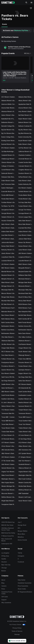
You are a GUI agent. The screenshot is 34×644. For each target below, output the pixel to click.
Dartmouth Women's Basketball (9, 173)
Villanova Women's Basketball (26, 468)
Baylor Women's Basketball (26, 119)
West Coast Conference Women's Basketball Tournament (26, 479)
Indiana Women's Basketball (26, 232)
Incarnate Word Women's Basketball (26, 228)
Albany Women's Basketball (26, 101)
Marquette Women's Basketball (26, 268)
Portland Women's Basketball (9, 359)
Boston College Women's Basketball (9, 137)
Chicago (4, 568)
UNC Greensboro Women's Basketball (26, 450)
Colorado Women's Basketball (26, 166)
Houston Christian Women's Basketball (9, 221)
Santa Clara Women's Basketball (26, 381)
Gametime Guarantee (25, 583)
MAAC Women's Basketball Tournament (26, 264)
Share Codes (22, 589)
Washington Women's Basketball (9, 479)
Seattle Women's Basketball (9, 384)
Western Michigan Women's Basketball (9, 486)
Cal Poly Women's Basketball (26, 148)
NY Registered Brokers (25, 592)
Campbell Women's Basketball (9, 155)
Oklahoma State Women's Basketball (9, 341)
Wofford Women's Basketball (9, 497)
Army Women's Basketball (26, 111)
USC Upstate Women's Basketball (26, 453)
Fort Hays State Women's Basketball (26, 202)
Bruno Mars (21, 534)
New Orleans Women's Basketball (9, 315)
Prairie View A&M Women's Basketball (26, 359)
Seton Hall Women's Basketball (9, 388)
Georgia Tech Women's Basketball (26, 210)
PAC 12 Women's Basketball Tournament (9, 352)
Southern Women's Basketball (26, 399)
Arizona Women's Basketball (26, 108)
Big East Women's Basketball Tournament (9, 130)
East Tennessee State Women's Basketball (9, 184)
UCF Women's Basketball (9, 443)
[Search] (26, 3)
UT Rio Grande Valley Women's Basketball (9, 461)
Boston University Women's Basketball (26, 137)
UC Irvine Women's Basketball (26, 435)
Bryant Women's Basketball (26, 141)
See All (28, 53)
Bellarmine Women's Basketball (9, 122)
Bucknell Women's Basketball (9, 144)
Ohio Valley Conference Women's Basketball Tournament (26, 337)
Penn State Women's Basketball (9, 355)
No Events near (17, 31)
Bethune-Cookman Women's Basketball (26, 126)
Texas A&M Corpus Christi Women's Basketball (26, 417)
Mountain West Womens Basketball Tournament (9, 301)
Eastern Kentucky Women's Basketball (26, 184)
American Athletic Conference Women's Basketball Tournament (9, 104)
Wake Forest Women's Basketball (9, 475)
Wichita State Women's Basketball (26, 486)
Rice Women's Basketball (9, 373)
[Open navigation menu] (31, 3)
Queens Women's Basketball (9, 370)
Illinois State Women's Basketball (26, 224)
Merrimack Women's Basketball (26, 279)
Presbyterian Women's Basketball (9, 362)
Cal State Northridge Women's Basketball (9, 151)
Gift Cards (5, 597)
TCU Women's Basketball (9, 410)
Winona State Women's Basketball (9, 490)
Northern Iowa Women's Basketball (9, 330)
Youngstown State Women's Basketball (9, 504)
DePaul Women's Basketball (26, 177)
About (3, 580)
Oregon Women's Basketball (26, 348)
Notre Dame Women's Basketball (26, 333)
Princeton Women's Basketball (26, 362)
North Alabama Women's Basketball (9, 319)
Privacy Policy (17, 628)
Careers (4, 586)
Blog (3, 583)
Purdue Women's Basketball (26, 366)
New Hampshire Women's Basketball (26, 312)
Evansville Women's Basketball (9, 191)
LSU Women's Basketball (9, 264)
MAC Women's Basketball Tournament (9, 268)
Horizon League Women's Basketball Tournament (26, 217)
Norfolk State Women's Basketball (26, 315)
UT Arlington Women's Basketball (26, 457)
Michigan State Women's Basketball (26, 282)
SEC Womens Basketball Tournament (26, 384)
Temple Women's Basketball (26, 410)
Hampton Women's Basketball (9, 217)
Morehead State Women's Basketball (26, 293)
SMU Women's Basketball (9, 392)
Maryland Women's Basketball (9, 275)
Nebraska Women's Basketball (9, 312)
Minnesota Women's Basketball (26, 286)
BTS (19, 528)
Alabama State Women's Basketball (26, 97)
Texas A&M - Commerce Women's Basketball (9, 417)
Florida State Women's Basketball (9, 199)
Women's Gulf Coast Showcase (26, 497)
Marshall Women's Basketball (9, 272)
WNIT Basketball (23, 493)
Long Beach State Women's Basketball (9, 257)
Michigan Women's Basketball (9, 286)
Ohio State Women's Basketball (9, 337)
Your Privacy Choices (15, 625)
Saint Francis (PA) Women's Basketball (9, 377)
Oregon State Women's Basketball (9, 348)
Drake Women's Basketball (9, 181)
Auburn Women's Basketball (9, 115)
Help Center (22, 580)
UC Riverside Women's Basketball (9, 439)
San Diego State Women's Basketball (26, 377)
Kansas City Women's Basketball (26, 242)
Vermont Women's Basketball (9, 468)
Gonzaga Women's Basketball (26, 213)
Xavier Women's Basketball (26, 501)
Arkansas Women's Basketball (9, 111)
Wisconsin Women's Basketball (9, 493)
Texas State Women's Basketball (9, 424)
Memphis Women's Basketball (9, 279)
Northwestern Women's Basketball (9, 333)
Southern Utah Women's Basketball (9, 399)
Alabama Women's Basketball (9, 101)
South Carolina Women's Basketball (26, 392)
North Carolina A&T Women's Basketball (26, 319)
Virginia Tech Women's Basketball (9, 472)
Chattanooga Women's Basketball (9, 159)
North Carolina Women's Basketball (9, 322)
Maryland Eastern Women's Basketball (26, 272)
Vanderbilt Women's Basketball (26, 464)
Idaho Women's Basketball (9, 224)
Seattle (4, 559)
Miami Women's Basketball (9, 282)
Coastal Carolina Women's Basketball (26, 162)
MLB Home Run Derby (8, 533)
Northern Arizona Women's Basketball (26, 326)
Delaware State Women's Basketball (9, 177)
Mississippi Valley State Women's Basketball (26, 290)
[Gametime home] (9, 3)
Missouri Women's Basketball (9, 293)
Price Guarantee (23, 586)
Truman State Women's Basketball (9, 432)
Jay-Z (20, 522)
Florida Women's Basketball (26, 199)
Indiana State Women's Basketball (9, 232)
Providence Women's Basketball (9, 366)
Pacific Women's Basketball (26, 352)
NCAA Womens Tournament (26, 308)
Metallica (21, 537)
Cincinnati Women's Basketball (26, 159)
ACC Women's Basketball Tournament (9, 97)
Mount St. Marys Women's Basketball (26, 297)
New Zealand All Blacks (7, 540)
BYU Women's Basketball (9, 148)
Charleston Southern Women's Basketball (26, 155)
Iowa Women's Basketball (26, 235)
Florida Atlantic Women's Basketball (26, 195)
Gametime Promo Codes (7, 593)
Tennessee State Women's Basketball (9, 413)
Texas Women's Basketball (9, 428)
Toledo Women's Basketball (26, 428)
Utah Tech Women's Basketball (26, 461)
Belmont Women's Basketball (26, 122)
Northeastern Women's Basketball (9, 326)
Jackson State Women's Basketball (26, 239)
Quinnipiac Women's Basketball (26, 370)
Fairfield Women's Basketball (26, 191)
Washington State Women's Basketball (26, 475)
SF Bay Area (5, 556)
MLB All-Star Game (7, 525)
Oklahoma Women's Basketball (26, 341)
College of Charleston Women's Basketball (9, 166)
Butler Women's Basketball (26, 144)
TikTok (20, 553)
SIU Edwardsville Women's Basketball (26, 388)
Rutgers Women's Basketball (26, 373)
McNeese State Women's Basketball (26, 275)
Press (3, 589)
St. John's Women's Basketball (9, 402)
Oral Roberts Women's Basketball (26, 344)
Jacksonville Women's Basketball (9, 242)
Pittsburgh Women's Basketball (26, 355)
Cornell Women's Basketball (9, 170)
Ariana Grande (22, 540)
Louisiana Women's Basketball (9, 261)
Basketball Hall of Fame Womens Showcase (9, 119)
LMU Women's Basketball (26, 253)
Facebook (21, 562)
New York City (6, 565)
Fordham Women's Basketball (9, 202)
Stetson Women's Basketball (9, 406)
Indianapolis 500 (7, 544)
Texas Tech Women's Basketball (26, 424)
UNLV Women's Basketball (9, 453)
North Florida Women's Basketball (26, 322)
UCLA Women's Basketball (26, 443)
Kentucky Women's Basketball (9, 250)
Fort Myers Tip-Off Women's (9, 206)
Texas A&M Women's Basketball (9, 421)
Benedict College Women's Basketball (9, 126)
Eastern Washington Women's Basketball (9, 188)
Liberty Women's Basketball (9, 253)
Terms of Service (17, 631)
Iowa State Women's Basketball (9, 235)
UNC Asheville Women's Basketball (9, 450)
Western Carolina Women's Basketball (26, 483)
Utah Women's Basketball (9, 464)
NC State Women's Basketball (9, 304)
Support (4, 600)
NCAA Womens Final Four (9, 308)
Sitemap (17, 634)
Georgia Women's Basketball (9, 213)
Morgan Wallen (23, 531)
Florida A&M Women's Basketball (9, 195)
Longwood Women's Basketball (26, 257)
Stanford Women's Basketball (26, 402)
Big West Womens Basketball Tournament (26, 133)
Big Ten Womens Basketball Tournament (9, 133)
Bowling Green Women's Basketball (9, 141)
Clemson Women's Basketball (9, 162)
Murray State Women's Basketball (26, 301)
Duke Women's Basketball (26, 181)
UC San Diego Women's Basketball (26, 439)
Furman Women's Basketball (26, 206)
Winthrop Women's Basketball (26, 490)
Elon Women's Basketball (26, 188)
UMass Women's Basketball (26, 446)
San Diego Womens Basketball (9, 381)
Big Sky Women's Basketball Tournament (26, 130)
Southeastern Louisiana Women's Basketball (26, 395)
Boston (4, 571)
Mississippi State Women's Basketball (9, 290)
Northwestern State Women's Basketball (26, 330)
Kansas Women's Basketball (26, 246)
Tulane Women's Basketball (26, 432)
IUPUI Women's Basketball (9, 239)
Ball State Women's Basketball (26, 115)
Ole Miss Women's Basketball (9, 344)
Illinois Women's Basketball (9, 228)
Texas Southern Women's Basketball (26, 421)
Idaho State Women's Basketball (26, 221)
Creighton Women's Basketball (26, 170)
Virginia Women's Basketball (26, 472)
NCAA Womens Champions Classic (26, 304)
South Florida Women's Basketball (9, 395)
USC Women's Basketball (9, 457)
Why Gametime (6, 603)
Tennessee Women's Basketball (26, 413)
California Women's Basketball (26, 151)
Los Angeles (5, 553)
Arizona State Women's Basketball (9, 108)
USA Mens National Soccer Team (8, 529)
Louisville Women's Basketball (26, 261)
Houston (4, 562)
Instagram (21, 556)
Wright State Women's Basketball (9, 501)
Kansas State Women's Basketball (9, 246)
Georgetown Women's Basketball (9, 210)
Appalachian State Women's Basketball (26, 104)
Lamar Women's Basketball (26, 250)
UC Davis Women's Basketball (9, 435)
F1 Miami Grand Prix (8, 536)
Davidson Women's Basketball (26, 173)
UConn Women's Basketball (9, 446)
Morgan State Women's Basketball (9, 297)
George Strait (22, 525)
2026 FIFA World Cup (8, 522)
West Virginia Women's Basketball (9, 483)
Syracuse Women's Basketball (26, 406)
